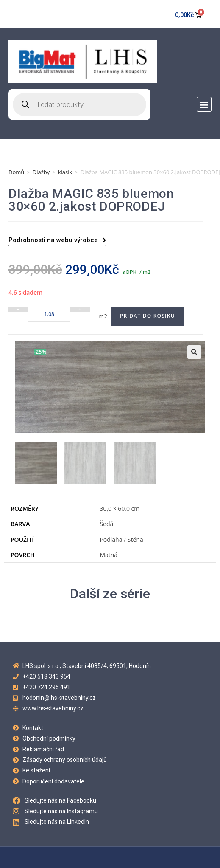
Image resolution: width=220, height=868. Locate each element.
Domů (16, 172)
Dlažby (41, 172)
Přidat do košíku (148, 316)
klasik (65, 172)
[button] (204, 104)
